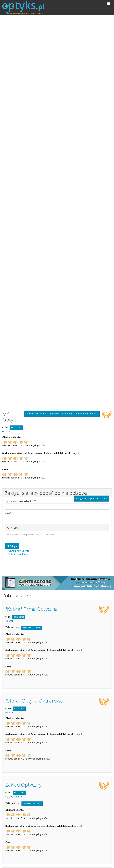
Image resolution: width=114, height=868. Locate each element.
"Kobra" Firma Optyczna (32, 609)
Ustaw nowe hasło (18, 554)
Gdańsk (6, 431)
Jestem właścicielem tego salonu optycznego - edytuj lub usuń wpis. (62, 413)
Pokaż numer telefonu (31, 628)
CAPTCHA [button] (13, 528)
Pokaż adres (17, 428)
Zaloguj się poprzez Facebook (92, 498)
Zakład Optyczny (23, 785)
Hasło (7, 514)
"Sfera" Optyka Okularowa (34, 701)
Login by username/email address (20, 501)
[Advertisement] (57, 38)
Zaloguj (12, 546)
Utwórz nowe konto (19, 551)
